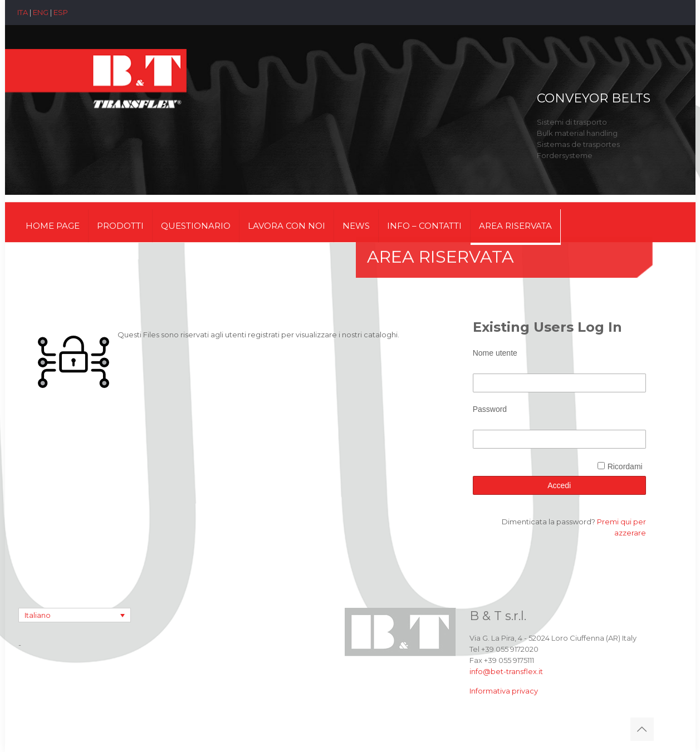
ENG (41, 12)
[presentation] (557, 474)
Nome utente (495, 353)
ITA (23, 12)
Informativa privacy (504, 691)
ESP (61, 12)
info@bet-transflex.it (506, 671)
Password (490, 409)
